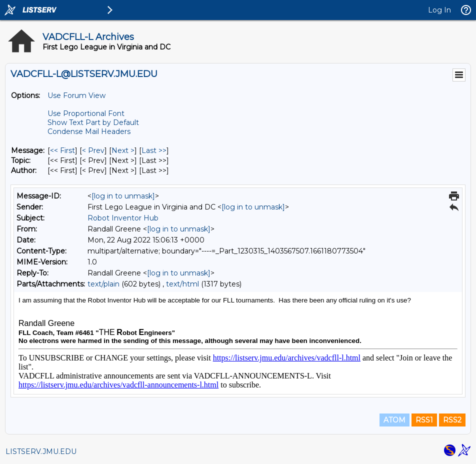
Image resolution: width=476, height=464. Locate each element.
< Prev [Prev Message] (93, 150)
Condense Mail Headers (89, 131)
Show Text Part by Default (93, 122)
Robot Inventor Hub (123, 218)
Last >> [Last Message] (154, 150)
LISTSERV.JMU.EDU (41, 451)
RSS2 (452, 420)
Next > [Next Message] (123, 150)
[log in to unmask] (123, 196)
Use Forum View (76, 95)
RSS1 (424, 420)
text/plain (103, 284)
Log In (439, 10)
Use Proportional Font (86, 113)
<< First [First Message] (62, 150)
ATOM (394, 420)
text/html (182, 284)
